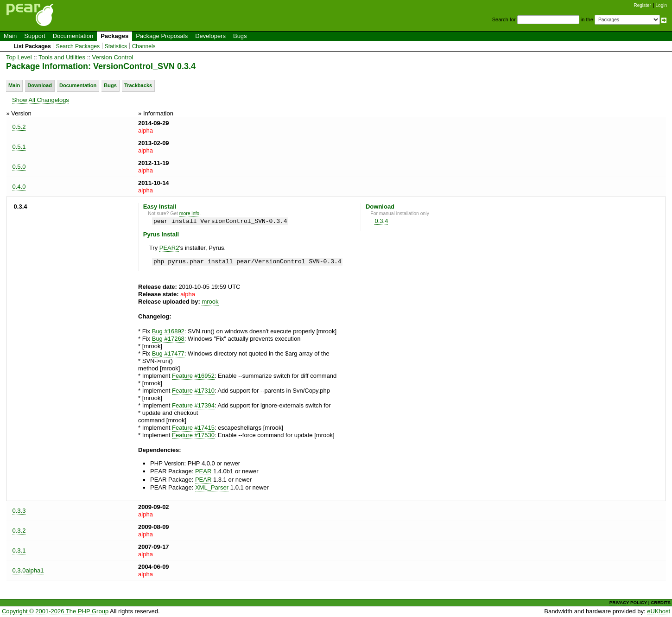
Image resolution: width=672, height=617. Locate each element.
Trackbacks (138, 85)
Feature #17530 (193, 435)
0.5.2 (19, 127)
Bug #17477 (168, 353)
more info (189, 213)
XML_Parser (212, 487)
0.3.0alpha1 (28, 570)
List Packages (32, 46)
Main (10, 36)
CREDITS (661, 602)
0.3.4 (381, 221)
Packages (114, 36)
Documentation (73, 36)
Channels (144, 46)
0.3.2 (19, 531)
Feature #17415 (193, 428)
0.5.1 (19, 147)
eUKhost (659, 611)
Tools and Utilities (62, 57)
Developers (210, 36)
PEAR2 (169, 248)
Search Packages (78, 46)
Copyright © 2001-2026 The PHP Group (55, 611)
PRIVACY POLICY (628, 602)
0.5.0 (19, 167)
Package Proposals (162, 36)
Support (35, 36)
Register (643, 5)
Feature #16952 (193, 376)
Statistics (116, 46)
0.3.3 (19, 511)
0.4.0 (19, 187)
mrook (210, 302)
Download (40, 85)
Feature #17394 (193, 405)
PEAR (203, 471)
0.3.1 (19, 550)
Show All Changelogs (41, 100)
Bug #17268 (168, 339)
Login (661, 5)
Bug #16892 (168, 331)
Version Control (112, 57)
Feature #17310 (193, 391)
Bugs (240, 36)
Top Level (19, 57)
